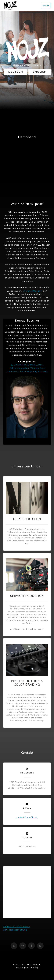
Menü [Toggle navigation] (46, 6)
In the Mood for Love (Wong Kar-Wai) (27, 371)
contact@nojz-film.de (27, 817)
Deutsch (16, 72)
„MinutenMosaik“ (32, 291)
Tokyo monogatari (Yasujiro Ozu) (27, 368)
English (40, 72)
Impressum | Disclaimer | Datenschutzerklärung (17, 928)
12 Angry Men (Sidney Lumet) (27, 365)
